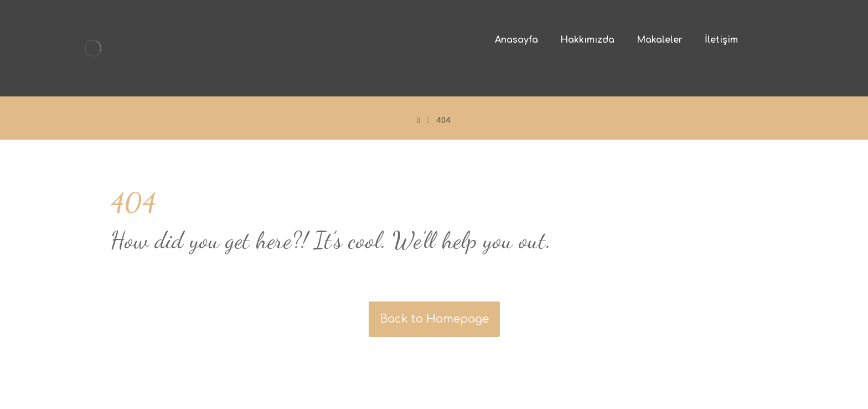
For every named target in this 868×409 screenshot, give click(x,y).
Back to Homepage (434, 319)
